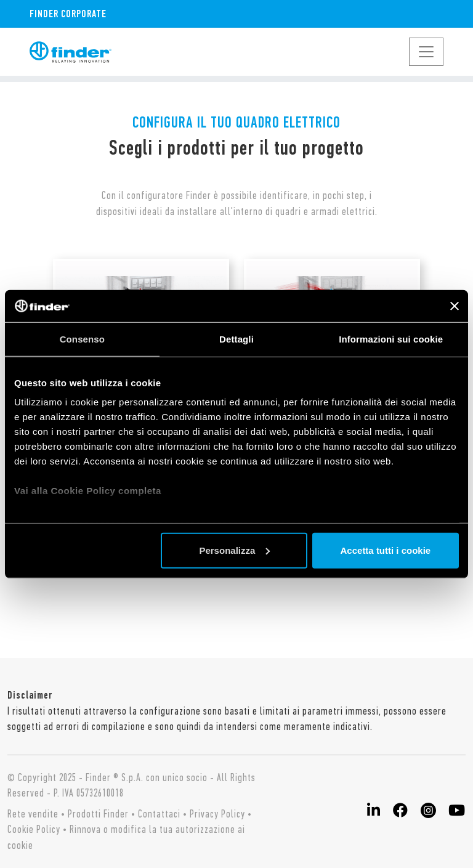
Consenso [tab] (82, 339)
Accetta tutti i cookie (386, 550)
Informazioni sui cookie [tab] (391, 339)
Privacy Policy (217, 814)
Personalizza (234, 550)
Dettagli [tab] (236, 339)
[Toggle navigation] (426, 52)
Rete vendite (33, 814)
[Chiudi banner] (455, 306)
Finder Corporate (68, 14)
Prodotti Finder (98, 814)
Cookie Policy (34, 829)
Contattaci (159, 814)
